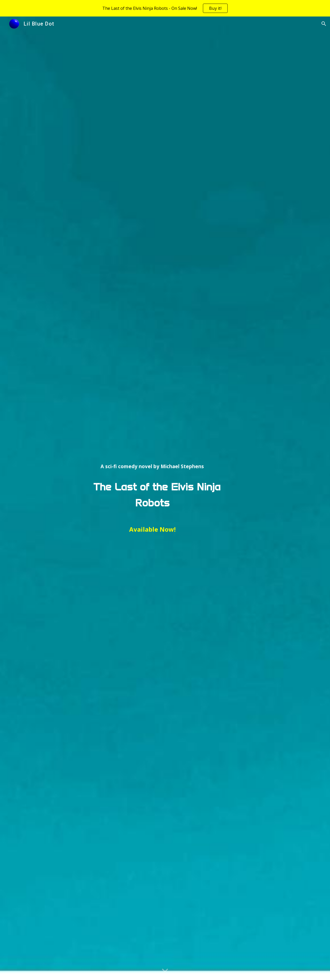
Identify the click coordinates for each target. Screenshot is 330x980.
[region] (165, 8)
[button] (324, 24)
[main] (152, 498)
